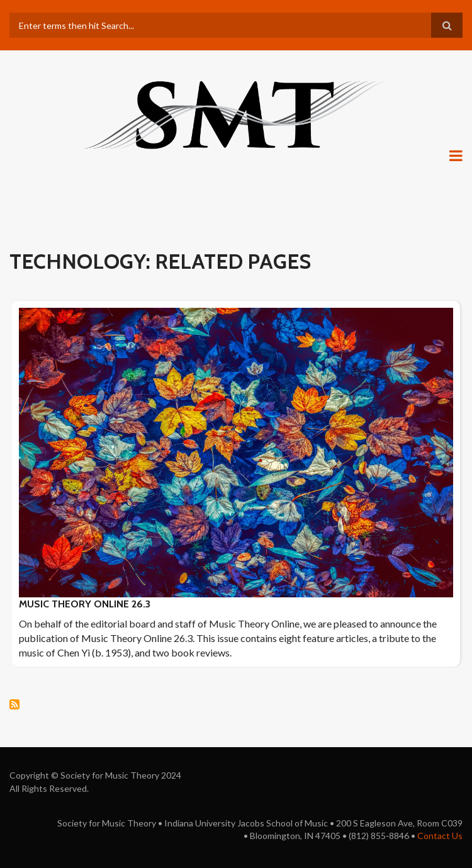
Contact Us (440, 836)
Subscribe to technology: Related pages (14, 704)
